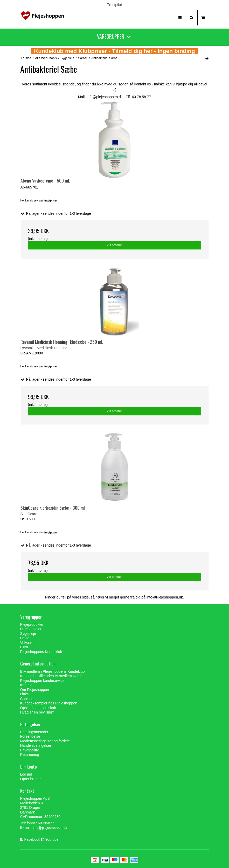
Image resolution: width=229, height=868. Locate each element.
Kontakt (26, 685)
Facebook (32, 839)
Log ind (26, 774)
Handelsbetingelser (36, 745)
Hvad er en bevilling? (37, 712)
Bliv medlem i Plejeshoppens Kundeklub (53, 671)
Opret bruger (30, 779)
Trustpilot (114, 5)
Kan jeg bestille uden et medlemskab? (51, 676)
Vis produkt (114, 245)
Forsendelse (30, 736)
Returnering (30, 755)
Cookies (27, 699)
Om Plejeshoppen (35, 690)
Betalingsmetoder (34, 732)
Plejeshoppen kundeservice (42, 681)
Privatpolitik (30, 750)
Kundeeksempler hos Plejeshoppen (49, 703)
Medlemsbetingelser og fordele (45, 741)
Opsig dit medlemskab (38, 708)
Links (25, 694)
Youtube (52, 839)
